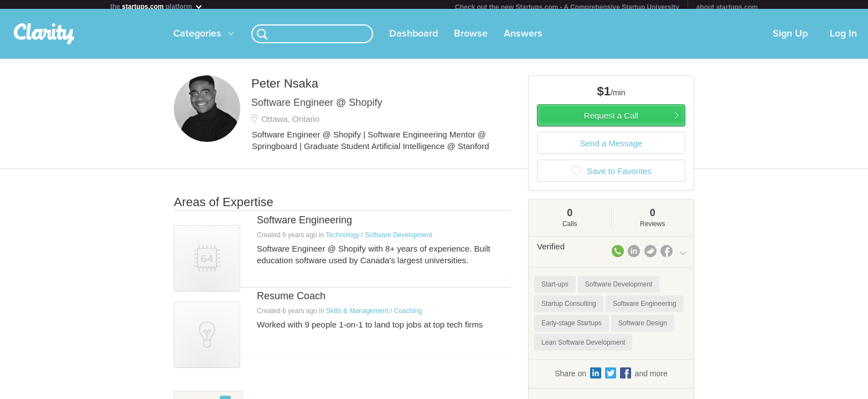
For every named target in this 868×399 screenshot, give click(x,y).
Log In (843, 38)
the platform (157, 6)
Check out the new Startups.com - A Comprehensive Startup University (567, 7)
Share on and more (611, 377)
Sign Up (790, 38)
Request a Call (611, 120)
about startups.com (727, 7)
